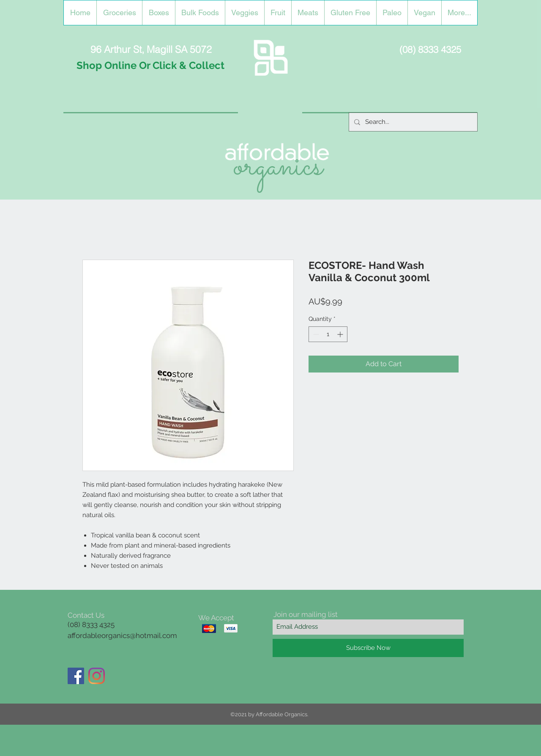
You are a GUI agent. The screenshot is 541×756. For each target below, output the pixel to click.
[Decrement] (315, 334)
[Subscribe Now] (368, 648)
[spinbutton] (328, 334)
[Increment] (341, 334)
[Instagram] (97, 676)
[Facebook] (76, 676)
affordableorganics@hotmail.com (122, 635)
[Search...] (412, 122)
